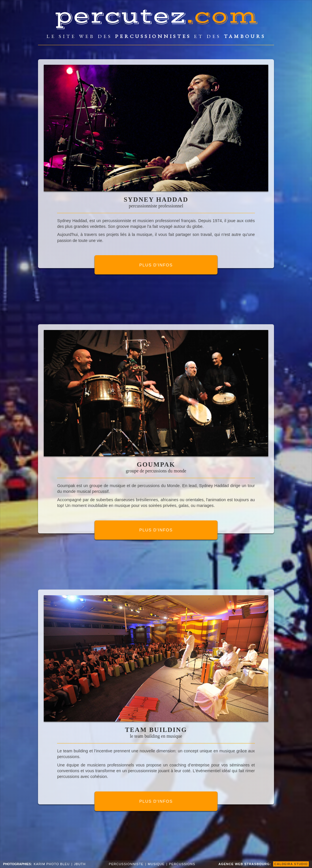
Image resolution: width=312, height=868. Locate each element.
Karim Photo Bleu (52, 864)
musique (156, 864)
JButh (80, 864)
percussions (182, 864)
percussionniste (126, 864)
